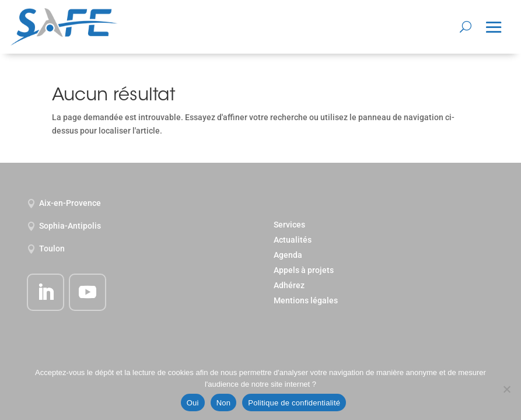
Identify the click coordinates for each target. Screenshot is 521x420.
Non (224, 403)
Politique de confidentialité (294, 403)
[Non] (506, 389)
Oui (193, 403)
